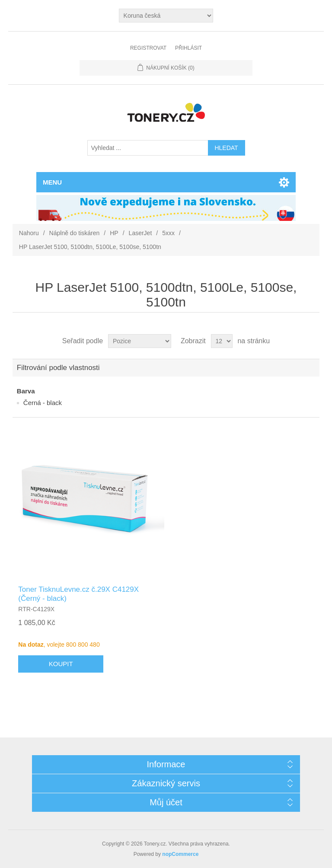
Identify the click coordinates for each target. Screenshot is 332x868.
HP (114, 233)
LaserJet (140, 233)
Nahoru (29, 233)
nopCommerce (180, 854)
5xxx (168, 233)
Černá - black (43, 403)
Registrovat (148, 48)
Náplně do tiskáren (75, 233)
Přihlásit (188, 48)
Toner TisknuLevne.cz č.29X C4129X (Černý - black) (78, 594)
